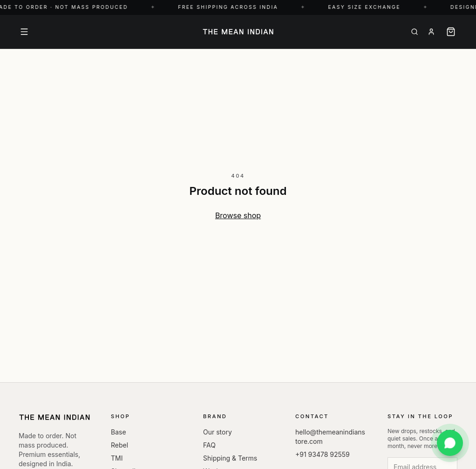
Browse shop (238, 215)
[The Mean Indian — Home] (238, 32)
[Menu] (24, 32)
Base (119, 432)
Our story (218, 432)
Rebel (119, 445)
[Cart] (451, 32)
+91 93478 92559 (323, 454)
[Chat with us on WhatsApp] (450, 443)
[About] (431, 32)
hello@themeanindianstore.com (330, 437)
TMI (117, 458)
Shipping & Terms (230, 458)
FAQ (209, 445)
